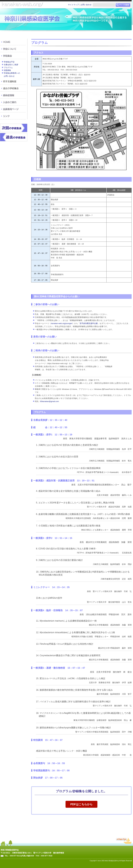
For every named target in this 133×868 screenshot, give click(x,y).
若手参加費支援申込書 (89, 323)
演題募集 (7, 70)
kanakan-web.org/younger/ (62, 323)
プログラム (8, 68)
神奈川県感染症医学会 (10, 850)
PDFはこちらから (81, 804)
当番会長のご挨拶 (11, 65)
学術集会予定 (9, 62)
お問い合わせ (86, 5)
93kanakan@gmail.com (49, 401)
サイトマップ (73, 5)
